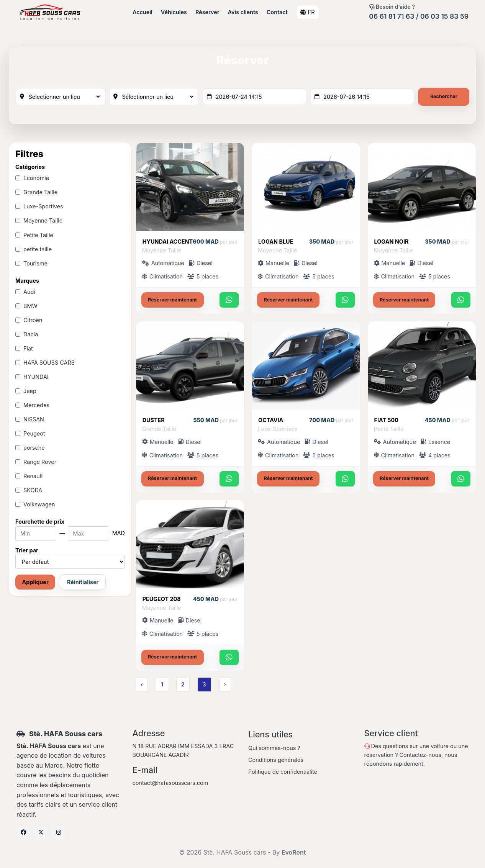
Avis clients (243, 12)
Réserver (208, 12)
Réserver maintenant (172, 301)
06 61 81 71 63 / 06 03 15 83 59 (419, 16)
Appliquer (35, 584)
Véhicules (174, 12)
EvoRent (294, 853)
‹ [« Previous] (141, 685)
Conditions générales (276, 761)
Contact (278, 12)
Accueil (143, 12)
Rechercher (443, 97)
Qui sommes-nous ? (274, 749)
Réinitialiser (83, 584)
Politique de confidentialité (283, 773)
